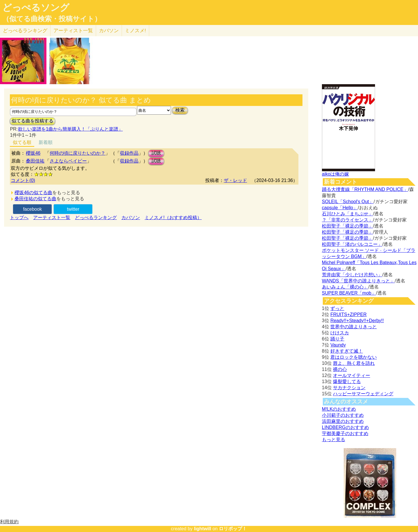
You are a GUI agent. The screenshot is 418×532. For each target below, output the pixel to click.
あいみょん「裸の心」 (345, 287)
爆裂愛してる (347, 382)
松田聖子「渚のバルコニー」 (352, 244)
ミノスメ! (135, 31)
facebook (32, 209)
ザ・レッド (235, 180)
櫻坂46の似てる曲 (33, 193)
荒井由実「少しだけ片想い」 (352, 275)
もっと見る (334, 440)
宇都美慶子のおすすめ (345, 433)
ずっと (337, 308)
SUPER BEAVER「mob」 (349, 293)
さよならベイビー (68, 161)
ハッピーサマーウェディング (363, 394)
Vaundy (338, 345)
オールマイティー (352, 375)
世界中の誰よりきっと (354, 327)
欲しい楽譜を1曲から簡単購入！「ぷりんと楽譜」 (70, 129)
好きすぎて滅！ (347, 351)
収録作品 (129, 153)
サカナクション (349, 388)
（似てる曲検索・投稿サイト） (52, 19)
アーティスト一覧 (52, 218)
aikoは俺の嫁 (335, 174)
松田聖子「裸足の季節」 (347, 226)
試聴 (156, 153)
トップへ (19, 218)
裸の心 (340, 369)
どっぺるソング (36, 8)
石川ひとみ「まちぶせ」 (347, 214)
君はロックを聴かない (354, 357)
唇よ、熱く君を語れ (354, 363)
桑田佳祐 (35, 161)
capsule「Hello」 (340, 208)
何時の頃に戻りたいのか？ (78, 153)
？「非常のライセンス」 (347, 220)
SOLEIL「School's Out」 (348, 202)
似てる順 (22, 142)
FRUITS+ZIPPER (348, 314)
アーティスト (73, 31)
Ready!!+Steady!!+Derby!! (357, 321)
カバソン (109, 31)
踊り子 (337, 339)
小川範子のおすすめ (343, 415)
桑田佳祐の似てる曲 (35, 199)
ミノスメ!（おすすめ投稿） (173, 218)
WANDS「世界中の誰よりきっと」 (358, 281)
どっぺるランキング (96, 218)
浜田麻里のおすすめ (343, 421)
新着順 (46, 142)
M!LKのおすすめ (339, 409)
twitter (73, 209)
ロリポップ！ (233, 529)
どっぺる (25, 31)
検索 (180, 110)
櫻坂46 (33, 153)
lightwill (203, 529)
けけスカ (340, 333)
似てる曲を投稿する (33, 121)
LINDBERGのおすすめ (345, 427)
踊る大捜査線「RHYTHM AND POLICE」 (365, 189)
